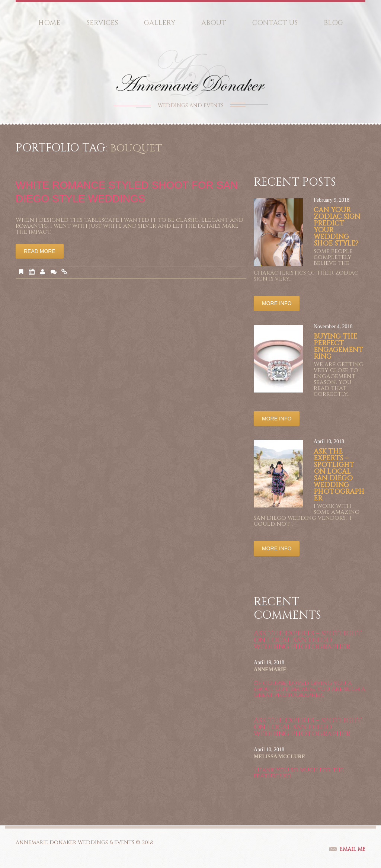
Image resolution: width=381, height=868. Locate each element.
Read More (40, 251)
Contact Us (275, 23)
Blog (333, 23)
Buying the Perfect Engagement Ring (338, 347)
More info (277, 303)
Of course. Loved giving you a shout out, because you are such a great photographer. (310, 689)
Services (102, 23)
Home (49, 23)
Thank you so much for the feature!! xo (299, 773)
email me (353, 849)
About (214, 23)
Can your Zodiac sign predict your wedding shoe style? (337, 227)
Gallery (160, 23)
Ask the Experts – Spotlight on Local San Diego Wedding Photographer (339, 475)
